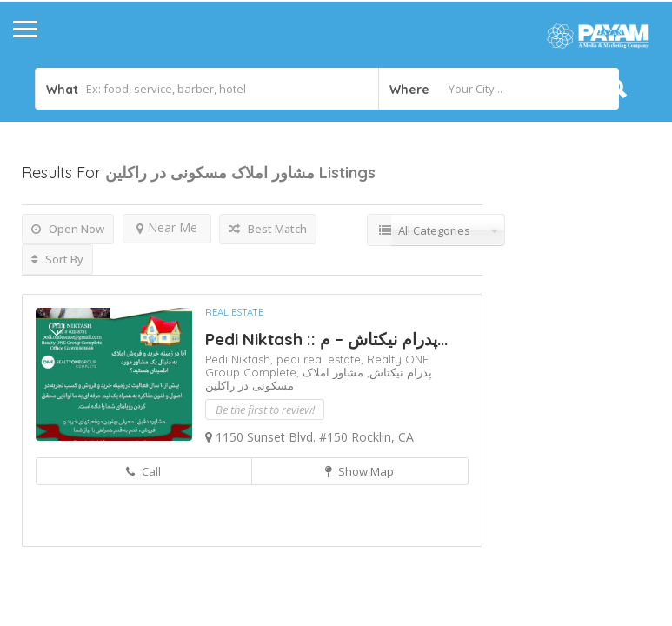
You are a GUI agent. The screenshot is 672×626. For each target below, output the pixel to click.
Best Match (268, 229)
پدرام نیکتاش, (398, 372)
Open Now (68, 229)
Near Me (167, 227)
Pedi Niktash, (241, 359)
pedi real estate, (322, 359)
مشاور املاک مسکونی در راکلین (284, 379)
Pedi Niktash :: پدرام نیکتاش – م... (326, 339)
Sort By (57, 259)
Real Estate (234, 312)
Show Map (359, 471)
